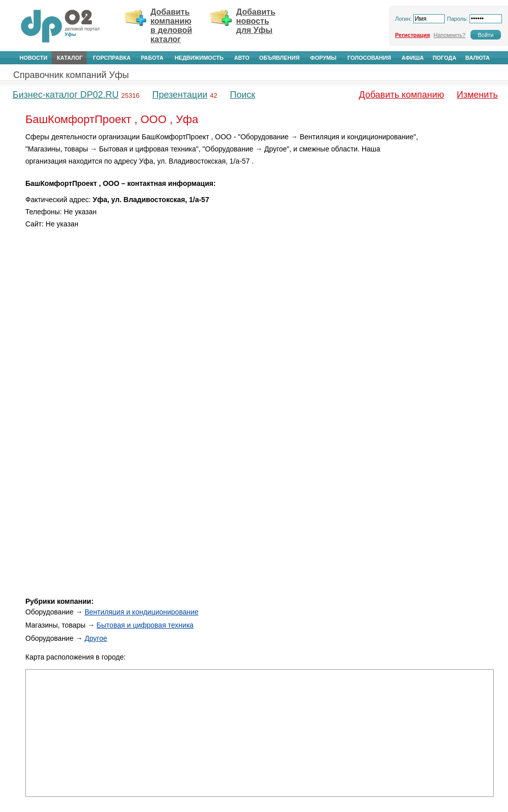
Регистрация (413, 35)
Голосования (369, 58)
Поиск (243, 95)
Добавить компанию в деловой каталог (171, 26)
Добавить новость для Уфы (256, 21)
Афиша (413, 58)
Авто (242, 58)
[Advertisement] (460, 283)
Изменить (477, 95)
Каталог (70, 58)
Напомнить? (450, 35)
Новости (34, 58)
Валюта (478, 58)
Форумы (323, 58)
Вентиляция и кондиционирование (142, 612)
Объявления (280, 58)
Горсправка (112, 58)
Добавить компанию (402, 95)
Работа (152, 58)
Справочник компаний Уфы (71, 75)
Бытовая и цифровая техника (145, 625)
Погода (444, 58)
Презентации (180, 95)
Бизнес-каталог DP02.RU (66, 95)
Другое (96, 638)
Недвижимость (199, 58)
